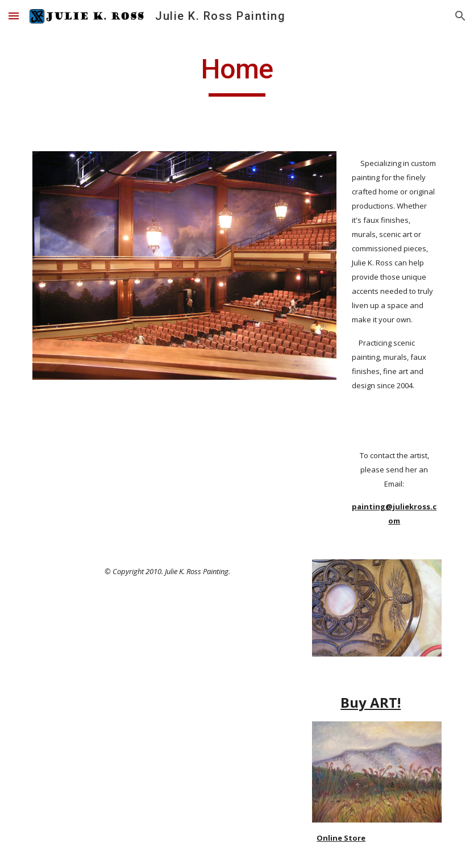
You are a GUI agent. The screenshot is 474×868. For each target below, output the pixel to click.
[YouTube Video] (149, 769)
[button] (14, 16)
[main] (237, 74)
